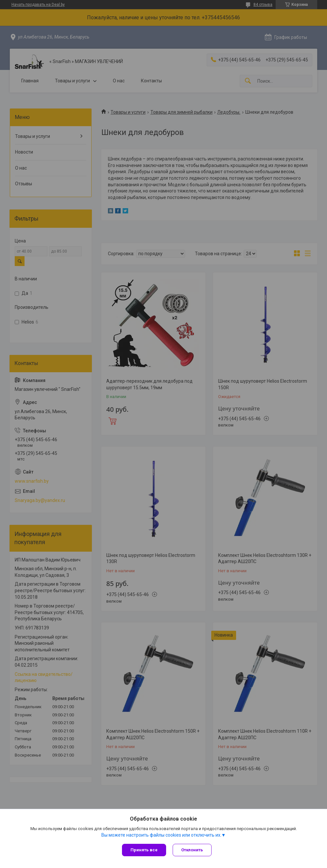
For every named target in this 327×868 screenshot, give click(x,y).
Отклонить (192, 850)
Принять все (144, 850)
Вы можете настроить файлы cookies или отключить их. (161, 835)
